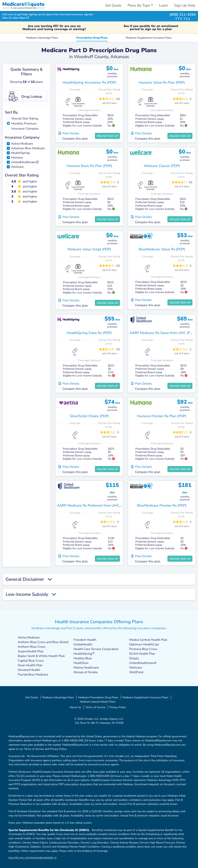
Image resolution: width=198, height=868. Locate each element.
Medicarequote (23, 4)
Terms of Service (95, 707)
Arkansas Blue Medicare (28, 148)
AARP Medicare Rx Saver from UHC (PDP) (163, 333)
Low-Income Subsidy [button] (31, 594)
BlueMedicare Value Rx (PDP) (162, 249)
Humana (17, 158)
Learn (164, 5)
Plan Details (69, 133)
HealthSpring (20, 153)
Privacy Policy (118, 707)
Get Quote (113, 5)
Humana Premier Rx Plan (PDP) (162, 416)
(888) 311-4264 (183, 14)
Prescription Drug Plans (92, 38)
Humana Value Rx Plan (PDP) (162, 82)
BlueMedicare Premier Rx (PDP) (162, 505)
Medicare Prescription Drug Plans (98, 697)
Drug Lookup (26, 97)
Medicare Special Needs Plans (98, 702)
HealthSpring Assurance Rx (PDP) (89, 82)
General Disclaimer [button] (29, 579)
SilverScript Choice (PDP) (89, 416)
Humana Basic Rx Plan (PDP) (89, 166)
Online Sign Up (107, 136)
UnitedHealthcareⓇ (25, 162)
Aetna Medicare (22, 144)
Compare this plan (75, 139)
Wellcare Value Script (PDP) (89, 249)
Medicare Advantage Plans (42, 38)
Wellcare (17, 167)
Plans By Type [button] (139, 5)
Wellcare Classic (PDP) (162, 166)
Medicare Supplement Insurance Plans (149, 38)
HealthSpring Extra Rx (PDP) (89, 333)
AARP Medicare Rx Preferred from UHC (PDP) (93, 505)
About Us (75, 707)
